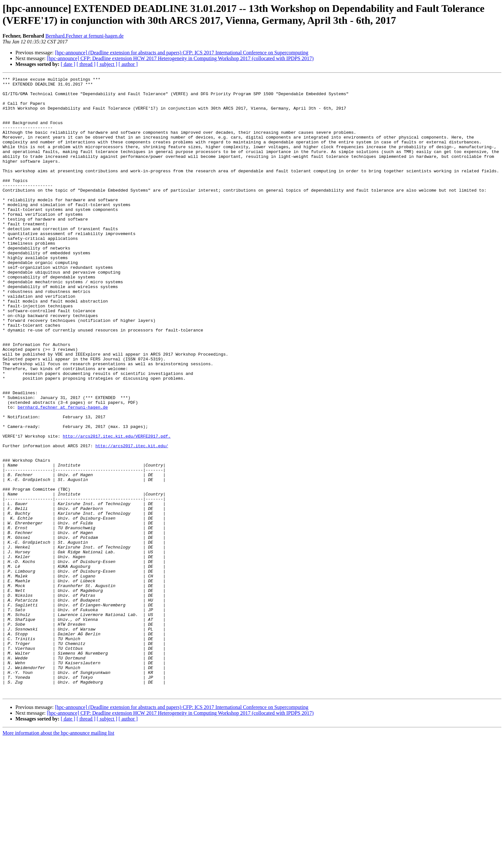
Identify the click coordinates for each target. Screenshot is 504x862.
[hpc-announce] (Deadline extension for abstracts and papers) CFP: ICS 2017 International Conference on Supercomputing (182, 53)
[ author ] (128, 64)
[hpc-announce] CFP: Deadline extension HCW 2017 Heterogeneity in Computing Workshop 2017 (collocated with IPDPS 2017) (180, 58)
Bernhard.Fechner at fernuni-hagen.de (84, 36)
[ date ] (68, 64)
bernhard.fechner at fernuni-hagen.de (63, 474)
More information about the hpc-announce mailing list (58, 856)
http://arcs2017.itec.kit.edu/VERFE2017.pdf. (117, 508)
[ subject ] (107, 64)
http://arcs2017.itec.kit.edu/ (132, 520)
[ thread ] (86, 64)
